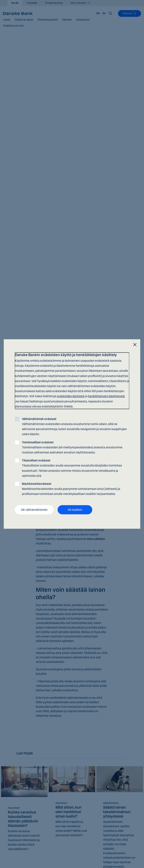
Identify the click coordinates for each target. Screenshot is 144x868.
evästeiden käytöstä (71, 396)
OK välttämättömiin (34, 510)
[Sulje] (135, 345)
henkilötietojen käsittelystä (106, 396)
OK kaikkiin (75, 510)
